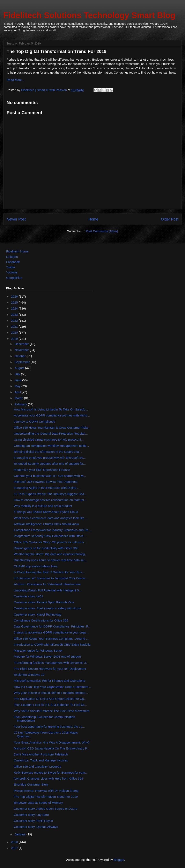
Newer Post (16, 219)
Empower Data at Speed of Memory (38, 803)
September (23, 362)
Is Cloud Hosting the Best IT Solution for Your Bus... (49, 572)
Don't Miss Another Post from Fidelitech (41, 754)
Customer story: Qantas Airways (36, 827)
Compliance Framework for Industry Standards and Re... (53, 530)
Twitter (11, 267)
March (19, 398)
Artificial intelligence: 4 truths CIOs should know (46, 524)
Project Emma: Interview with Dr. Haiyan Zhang (46, 791)
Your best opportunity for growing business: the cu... (49, 727)
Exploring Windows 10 (29, 675)
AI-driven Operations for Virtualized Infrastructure (47, 584)
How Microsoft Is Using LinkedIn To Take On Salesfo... (51, 409)
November (22, 350)
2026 (15, 296)
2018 (15, 842)
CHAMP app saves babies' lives (36, 566)
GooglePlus (14, 278)
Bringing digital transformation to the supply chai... (48, 452)
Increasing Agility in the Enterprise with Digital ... (47, 488)
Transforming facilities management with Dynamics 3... (51, 663)
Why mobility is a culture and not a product (43, 506)
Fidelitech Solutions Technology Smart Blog (89, 15)
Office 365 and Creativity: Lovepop (38, 767)
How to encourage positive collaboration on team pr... (50, 500)
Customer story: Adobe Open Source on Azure (46, 809)
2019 (15, 339)
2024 (15, 308)
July (18, 374)
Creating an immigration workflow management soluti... (51, 446)
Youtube (12, 272)
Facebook (13, 262)
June (18, 380)
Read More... (16, 80)
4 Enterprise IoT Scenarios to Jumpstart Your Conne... (51, 578)
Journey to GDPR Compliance (35, 422)
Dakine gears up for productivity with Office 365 (46, 548)
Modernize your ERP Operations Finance (42, 470)
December (22, 344)
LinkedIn (12, 257)
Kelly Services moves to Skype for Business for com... (51, 772)
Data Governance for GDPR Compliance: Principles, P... (52, 626)
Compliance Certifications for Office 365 (41, 620)
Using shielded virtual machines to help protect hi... (49, 439)
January (21, 834)
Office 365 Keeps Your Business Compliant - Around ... (51, 639)
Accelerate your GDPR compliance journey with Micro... (52, 415)
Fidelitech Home (17, 251)
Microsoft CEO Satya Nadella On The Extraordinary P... (52, 748)
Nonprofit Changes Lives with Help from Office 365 (49, 778)
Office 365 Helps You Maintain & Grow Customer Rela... (52, 428)
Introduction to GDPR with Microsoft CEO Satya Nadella (52, 645)
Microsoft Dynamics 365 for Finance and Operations (50, 681)
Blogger (119, 860)
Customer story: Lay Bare (31, 815)
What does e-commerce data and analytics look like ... (51, 518)
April (18, 392)
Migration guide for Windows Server (38, 650)
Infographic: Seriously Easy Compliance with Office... (50, 536)
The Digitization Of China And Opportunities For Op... (50, 699)
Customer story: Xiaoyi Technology (38, 614)
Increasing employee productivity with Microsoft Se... (50, 458)
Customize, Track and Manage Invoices (41, 760)
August (20, 368)
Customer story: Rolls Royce (34, 821)
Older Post (170, 219)
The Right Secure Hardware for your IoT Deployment (50, 669)
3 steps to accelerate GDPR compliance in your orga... (51, 632)
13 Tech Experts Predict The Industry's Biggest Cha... (50, 494)
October (21, 356)
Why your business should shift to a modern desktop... (51, 693)
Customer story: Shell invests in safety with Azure (48, 608)
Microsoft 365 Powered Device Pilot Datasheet (46, 482)
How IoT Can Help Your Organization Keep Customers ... (53, 687)
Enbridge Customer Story (31, 784)
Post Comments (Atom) (102, 231)
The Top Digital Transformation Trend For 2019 (46, 797)
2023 (15, 315)
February (21, 404)
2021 (15, 327)
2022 (15, 321)
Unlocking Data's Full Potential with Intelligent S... (48, 590)
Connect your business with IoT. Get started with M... (50, 476)
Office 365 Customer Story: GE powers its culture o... (50, 542)
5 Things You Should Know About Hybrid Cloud (46, 512)
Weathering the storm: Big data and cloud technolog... (51, 554)
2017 (15, 848)
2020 (15, 333)
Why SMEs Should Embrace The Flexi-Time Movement (52, 711)
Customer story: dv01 (29, 596)
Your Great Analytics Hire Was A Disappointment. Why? (52, 742)
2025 (15, 302)
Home (93, 219)
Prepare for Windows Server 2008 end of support (47, 656)
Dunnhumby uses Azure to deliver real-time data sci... (50, 560)
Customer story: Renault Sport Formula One (44, 602)
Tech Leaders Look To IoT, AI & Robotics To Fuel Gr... (50, 705)
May (18, 386)
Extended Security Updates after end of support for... (50, 464)
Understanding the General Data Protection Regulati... (51, 433)
